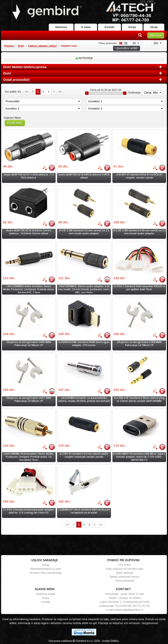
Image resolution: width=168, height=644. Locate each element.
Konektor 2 (43, 109)
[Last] (60, 92)
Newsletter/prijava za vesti (46, 569)
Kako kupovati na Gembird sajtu (124, 569)
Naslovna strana (46, 594)
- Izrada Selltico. (110, 641)
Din (157, 43)
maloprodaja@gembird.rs (129, 610)
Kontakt (109, 27)
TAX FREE (125, 565)
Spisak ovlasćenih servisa (125, 577)
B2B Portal (156, 35)
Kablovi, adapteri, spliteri (43, 46)
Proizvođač (43, 101)
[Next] (54, 92)
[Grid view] (120, 43)
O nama (86, 27)
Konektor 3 (125, 109)
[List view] (125, 43)
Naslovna (61, 27)
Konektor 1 (125, 101)
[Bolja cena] (45, 168)
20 (134, 43)
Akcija (154, 27)
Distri (21, 46)
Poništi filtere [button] (15, 123)
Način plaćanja (125, 573)
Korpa (132, 27)
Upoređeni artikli (127, 48)
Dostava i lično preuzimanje (46, 573)
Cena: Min (151, 93)
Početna (9, 46)
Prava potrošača (125, 581)
